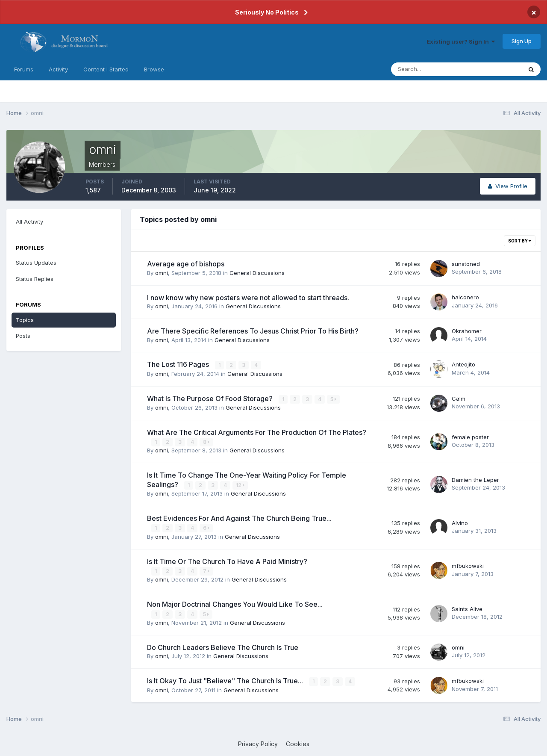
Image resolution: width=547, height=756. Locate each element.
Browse (154, 69)
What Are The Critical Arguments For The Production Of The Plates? (257, 432)
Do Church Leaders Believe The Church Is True (223, 647)
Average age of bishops (186, 264)
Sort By (520, 241)
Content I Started (106, 69)
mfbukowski (468, 565)
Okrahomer (467, 331)
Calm (459, 398)
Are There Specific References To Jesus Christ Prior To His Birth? (253, 331)
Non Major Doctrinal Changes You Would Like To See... (235, 604)
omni (162, 273)
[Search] (429, 69)
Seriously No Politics (267, 12)
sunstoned (466, 264)
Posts (23, 336)
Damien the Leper (475, 479)
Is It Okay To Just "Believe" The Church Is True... (226, 680)
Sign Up (522, 41)
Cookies (298, 743)
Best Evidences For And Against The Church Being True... (239, 518)
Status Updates (36, 263)
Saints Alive (467, 608)
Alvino (460, 523)
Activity (58, 69)
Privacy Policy (258, 743)
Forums (24, 69)
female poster (470, 437)
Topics (25, 320)
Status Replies (35, 279)
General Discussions (257, 273)
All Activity (29, 221)
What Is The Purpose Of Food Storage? (211, 398)
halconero (465, 297)
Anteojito (463, 364)
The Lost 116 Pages (179, 364)
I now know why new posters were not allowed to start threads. (248, 298)
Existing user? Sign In (461, 41)
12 (240, 485)
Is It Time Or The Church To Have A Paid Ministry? (227, 561)
